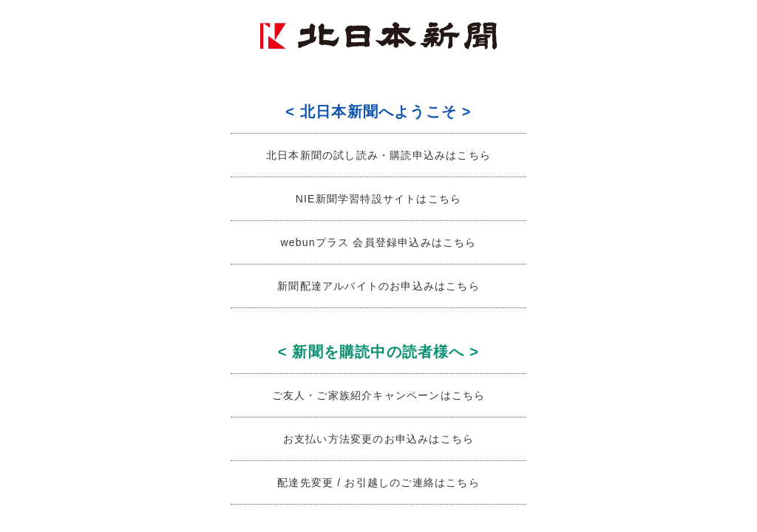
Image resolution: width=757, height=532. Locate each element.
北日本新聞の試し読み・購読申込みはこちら (378, 155)
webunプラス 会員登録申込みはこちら (378, 242)
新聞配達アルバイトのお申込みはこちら (378, 286)
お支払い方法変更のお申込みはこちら (378, 439)
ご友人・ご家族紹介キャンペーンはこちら (379, 395)
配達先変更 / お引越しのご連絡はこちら (378, 482)
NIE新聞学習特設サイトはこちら (379, 199)
